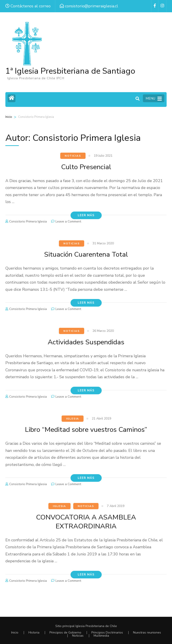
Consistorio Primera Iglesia (28, 221)
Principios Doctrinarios (107, 633)
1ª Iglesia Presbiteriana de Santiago (70, 71)
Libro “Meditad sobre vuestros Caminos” (86, 429)
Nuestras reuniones (147, 633)
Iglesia (73, 419)
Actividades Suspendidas (86, 342)
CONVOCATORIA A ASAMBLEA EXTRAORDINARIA (86, 522)
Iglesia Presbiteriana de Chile (96, 626)
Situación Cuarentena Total (86, 254)
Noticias (73, 156)
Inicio (9, 117)
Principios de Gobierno (65, 633)
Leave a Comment (68, 221)
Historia (34, 633)
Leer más (86, 215)
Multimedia (101, 636)
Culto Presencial (86, 167)
